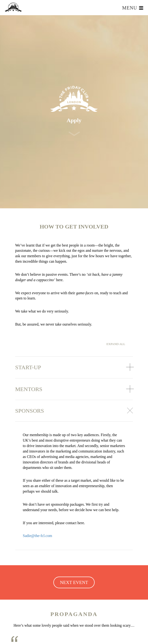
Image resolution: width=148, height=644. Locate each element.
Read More (57, 638)
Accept (87, 638)
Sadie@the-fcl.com (37, 441)
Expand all (116, 250)
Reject (70, 638)
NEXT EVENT (74, 488)
